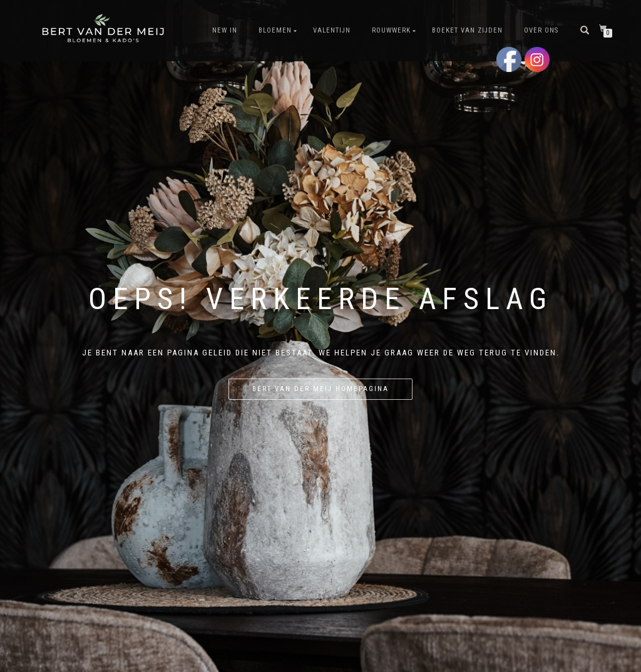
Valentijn (332, 30)
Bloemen (275, 30)
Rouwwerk (391, 30)
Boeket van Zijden (467, 30)
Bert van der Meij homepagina (320, 389)
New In (225, 30)
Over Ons (541, 30)
